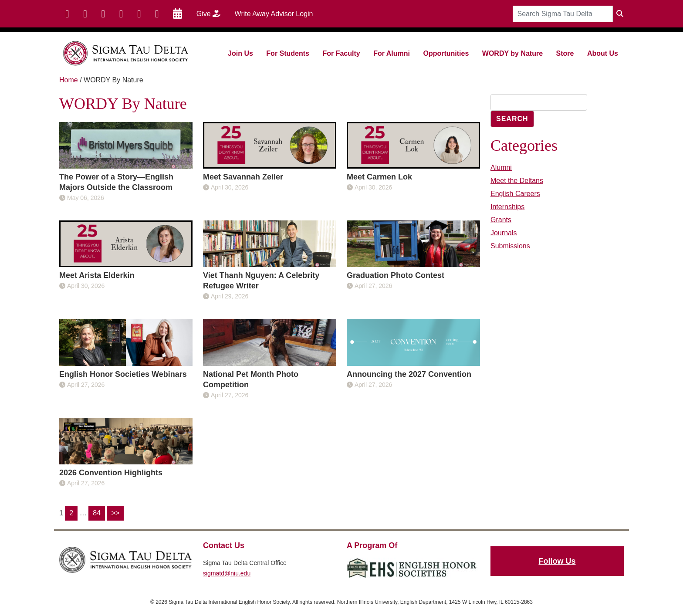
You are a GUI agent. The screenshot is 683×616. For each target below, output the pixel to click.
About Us (603, 53)
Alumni (501, 168)
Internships (507, 207)
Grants (501, 220)
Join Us (240, 53)
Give (211, 14)
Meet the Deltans (517, 181)
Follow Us (557, 561)
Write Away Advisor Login (274, 14)
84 (97, 513)
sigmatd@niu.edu (227, 573)
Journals (504, 233)
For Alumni (392, 53)
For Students (288, 53)
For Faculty (341, 53)
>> (115, 513)
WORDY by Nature (512, 53)
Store (565, 53)
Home (69, 80)
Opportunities (446, 53)
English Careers (515, 194)
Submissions (510, 246)
